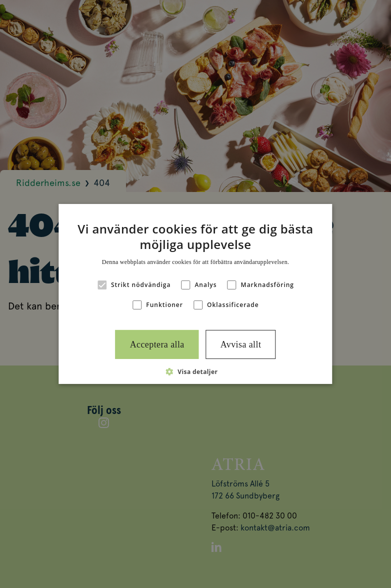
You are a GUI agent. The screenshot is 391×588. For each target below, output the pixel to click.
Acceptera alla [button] (157, 344)
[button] (196, 371)
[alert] (195, 294)
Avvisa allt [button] (241, 344)
